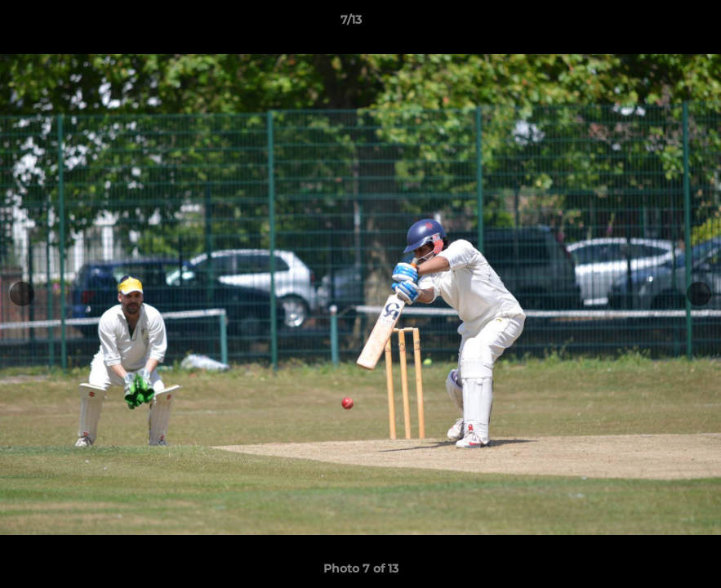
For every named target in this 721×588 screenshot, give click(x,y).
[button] (652, 24)
